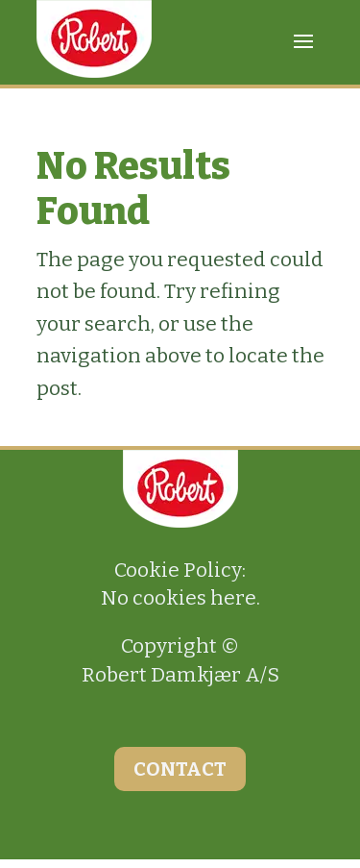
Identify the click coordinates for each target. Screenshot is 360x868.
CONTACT (180, 769)
